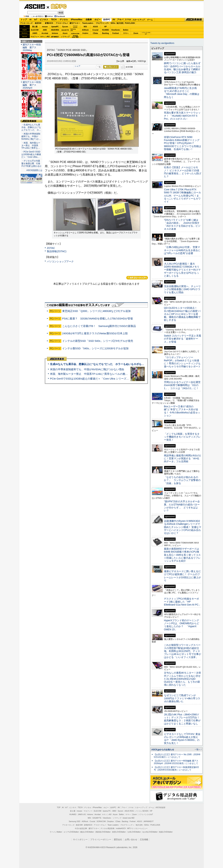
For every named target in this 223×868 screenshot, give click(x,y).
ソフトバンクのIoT (146, 33)
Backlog (105, 33)
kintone (55, 33)
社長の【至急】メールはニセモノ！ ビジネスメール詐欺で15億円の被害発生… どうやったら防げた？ (183, 172)
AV (114, 20)
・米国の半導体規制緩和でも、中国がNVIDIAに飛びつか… (31, 136)
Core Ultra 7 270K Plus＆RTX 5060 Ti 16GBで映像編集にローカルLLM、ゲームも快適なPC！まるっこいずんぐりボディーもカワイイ (182, 196)
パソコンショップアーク (60, 261)
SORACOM (101, 821)
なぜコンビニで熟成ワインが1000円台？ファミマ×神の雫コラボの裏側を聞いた (182, 698)
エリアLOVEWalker (71, 832)
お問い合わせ (131, 840)
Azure (65, 33)
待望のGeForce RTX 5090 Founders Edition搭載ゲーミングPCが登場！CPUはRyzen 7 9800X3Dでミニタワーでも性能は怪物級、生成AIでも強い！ (182, 143)
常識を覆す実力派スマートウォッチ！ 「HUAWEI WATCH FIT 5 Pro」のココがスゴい (182, 116)
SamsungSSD (73, 30)
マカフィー (35, 37)
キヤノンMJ (45, 37)
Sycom (65, 27)
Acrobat (45, 33)
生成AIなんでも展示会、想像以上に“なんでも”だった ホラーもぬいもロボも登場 (98, 364)
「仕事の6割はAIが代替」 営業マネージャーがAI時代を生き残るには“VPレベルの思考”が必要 (182, 250)
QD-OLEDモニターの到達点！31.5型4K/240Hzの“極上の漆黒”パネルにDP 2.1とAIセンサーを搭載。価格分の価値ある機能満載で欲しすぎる (182, 314)
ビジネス (44, 20)
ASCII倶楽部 (194, 20)
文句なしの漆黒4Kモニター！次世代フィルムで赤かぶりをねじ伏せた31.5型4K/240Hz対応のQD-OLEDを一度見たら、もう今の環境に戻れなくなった (182, 679)
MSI (85, 27)
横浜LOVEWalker (87, 832)
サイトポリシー (80, 840)
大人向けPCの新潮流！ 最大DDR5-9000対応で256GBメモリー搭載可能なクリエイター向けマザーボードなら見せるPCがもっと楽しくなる (182, 270)
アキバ (120, 20)
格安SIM (38, 23)
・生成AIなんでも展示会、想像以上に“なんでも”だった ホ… (31, 127)
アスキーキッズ (26, 23)
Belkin (126, 30)
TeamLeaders (88, 23)
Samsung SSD (75, 821)
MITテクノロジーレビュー (137, 828)
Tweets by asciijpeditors (162, 43)
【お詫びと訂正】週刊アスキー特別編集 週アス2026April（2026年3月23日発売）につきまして (176, 762)
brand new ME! (129, 818)
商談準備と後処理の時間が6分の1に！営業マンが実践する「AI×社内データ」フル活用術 (182, 459)
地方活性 (120, 23)
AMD (45, 30)
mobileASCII (121, 828)
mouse (45, 27)
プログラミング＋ (127, 825)
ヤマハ (126, 33)
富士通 (35, 27)
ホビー (98, 20)
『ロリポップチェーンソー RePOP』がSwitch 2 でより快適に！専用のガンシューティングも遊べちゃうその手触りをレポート (182, 362)
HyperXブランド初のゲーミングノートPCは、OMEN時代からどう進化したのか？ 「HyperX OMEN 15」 (182, 625)
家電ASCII (49, 23)
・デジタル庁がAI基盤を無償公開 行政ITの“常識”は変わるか (31, 163)
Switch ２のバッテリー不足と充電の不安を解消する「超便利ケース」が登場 (182, 339)
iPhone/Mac (77, 20)
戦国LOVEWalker (166, 832)
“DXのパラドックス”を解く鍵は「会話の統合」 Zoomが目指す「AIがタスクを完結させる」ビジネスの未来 (182, 224)
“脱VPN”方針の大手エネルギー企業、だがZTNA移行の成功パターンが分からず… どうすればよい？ (182, 506)
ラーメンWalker (56, 832)
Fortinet (116, 33)
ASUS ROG (55, 30)
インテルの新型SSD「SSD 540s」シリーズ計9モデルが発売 (98, 341)
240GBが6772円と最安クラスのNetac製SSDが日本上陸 (95, 333)
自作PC (58, 6)
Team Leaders (113, 825)
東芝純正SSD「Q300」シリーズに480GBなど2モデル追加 (97, 311)
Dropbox (85, 33)
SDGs (113, 23)
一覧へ (197, 749)
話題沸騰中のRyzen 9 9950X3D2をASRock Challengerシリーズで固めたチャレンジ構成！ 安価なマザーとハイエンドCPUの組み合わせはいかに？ (183, 527)
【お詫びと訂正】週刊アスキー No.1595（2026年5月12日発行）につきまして (177, 756)
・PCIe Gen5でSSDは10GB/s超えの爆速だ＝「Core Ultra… (31, 154)
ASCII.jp (34, 6)
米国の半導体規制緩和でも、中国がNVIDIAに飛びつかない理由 (87, 369)
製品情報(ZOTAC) (57, 251)
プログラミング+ (102, 23)
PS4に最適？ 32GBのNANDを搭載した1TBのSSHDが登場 (97, 318)
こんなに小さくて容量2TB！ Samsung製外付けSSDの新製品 (99, 326)
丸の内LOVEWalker (150, 832)
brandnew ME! (75, 37)
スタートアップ (139, 20)
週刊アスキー (75, 23)
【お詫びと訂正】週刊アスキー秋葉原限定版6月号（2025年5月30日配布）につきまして (176, 769)
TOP (59, 807)
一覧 (99, 67)
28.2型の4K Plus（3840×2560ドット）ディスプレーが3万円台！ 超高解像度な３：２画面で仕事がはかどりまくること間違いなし (182, 719)
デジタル (64, 20)
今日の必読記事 (81, 828)
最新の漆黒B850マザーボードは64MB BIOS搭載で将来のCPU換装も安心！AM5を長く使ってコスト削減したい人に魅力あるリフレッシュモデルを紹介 (182, 555)
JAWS (35, 33)
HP (106, 27)
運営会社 (118, 840)
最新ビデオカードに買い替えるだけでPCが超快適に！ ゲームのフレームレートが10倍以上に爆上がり (182, 576)
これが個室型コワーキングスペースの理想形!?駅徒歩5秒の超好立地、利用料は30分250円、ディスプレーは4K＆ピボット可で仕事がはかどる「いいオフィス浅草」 (182, 651)
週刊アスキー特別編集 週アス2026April (32, 85)
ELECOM (35, 30)
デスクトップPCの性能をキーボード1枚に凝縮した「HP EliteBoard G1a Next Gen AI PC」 (182, 602)
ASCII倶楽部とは (34, 170)
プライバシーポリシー (101, 840)
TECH (54, 20)
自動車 (89, 20)
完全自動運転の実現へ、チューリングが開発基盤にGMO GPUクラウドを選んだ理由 (182, 289)
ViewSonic (116, 30)
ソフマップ (65, 37)
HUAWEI (106, 30)
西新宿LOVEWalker (103, 832)
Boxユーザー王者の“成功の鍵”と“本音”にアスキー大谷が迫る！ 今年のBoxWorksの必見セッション (182, 411)
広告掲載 (144, 840)
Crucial (95, 30)
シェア (77, 66)
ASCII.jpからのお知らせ (163, 750)
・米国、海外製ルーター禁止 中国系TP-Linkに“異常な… (31, 145)
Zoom (136, 33)
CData (95, 33)
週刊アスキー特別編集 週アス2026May (32, 47)
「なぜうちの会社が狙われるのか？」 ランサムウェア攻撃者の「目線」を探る (182, 480)
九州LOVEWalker (134, 832)
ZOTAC (51, 248)
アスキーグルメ (62, 23)
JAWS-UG (82, 814)
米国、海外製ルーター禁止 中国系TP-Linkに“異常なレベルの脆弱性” (91, 374)
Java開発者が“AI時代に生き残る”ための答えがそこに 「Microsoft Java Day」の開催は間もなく (182, 93)
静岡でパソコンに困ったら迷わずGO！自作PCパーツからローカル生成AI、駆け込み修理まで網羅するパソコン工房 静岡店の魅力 (182, 68)
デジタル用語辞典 (107, 828)
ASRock (85, 30)
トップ (24, 20)
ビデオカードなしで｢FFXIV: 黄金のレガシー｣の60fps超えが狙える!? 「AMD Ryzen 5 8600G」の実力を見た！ (182, 739)
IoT (36, 20)
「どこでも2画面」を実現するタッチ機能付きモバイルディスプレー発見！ (182, 437)
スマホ (128, 20)
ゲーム (150, 20)
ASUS (95, 27)
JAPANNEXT (55, 37)
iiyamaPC (55, 27)
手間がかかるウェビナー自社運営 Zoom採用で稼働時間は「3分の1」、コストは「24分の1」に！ (183, 385)
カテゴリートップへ (137, 278)
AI (30, 20)
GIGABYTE (65, 30)
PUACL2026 (130, 23)
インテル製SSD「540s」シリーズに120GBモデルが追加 (95, 348)
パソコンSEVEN (75, 26)
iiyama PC (107, 811)
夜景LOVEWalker (119, 832)
